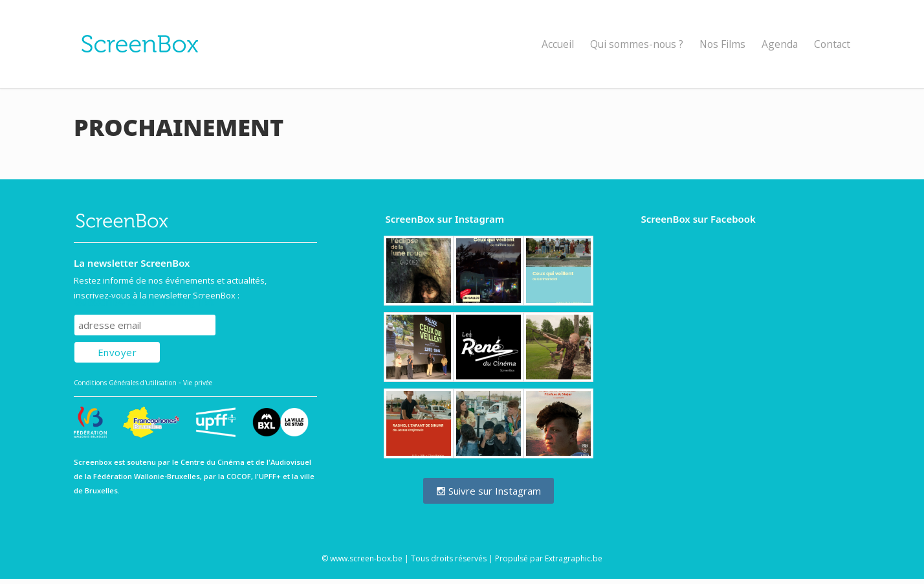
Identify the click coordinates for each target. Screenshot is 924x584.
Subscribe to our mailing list (144, 302)
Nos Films (722, 44)
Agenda (780, 44)
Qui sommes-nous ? (637, 44)
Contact (832, 44)
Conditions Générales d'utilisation (125, 383)
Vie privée (198, 383)
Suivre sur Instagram (489, 491)
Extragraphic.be (574, 558)
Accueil (558, 44)
